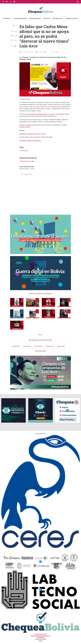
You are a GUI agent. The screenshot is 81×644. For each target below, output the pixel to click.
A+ (15, 46)
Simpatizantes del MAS (27, 161)
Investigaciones (35, 18)
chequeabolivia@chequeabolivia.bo (41, 636)
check (13, 26)
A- (12, 46)
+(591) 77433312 (40, 637)
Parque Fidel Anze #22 (41, 634)
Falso (45, 52)
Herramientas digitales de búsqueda (30, 140)
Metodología (58, 18)
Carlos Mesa (24, 151)
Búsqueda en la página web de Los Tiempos (32, 134)
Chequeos (7, 18)
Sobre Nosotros (72, 18)
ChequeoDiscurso (20, 18)
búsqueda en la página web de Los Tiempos (42, 114)
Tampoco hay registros (26, 125)
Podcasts (47, 18)
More (40, 335)
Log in (22, 174)
